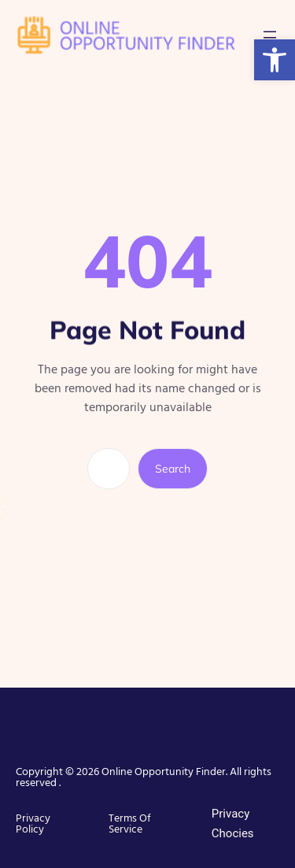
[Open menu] (270, 35)
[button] (275, 60)
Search (173, 469)
